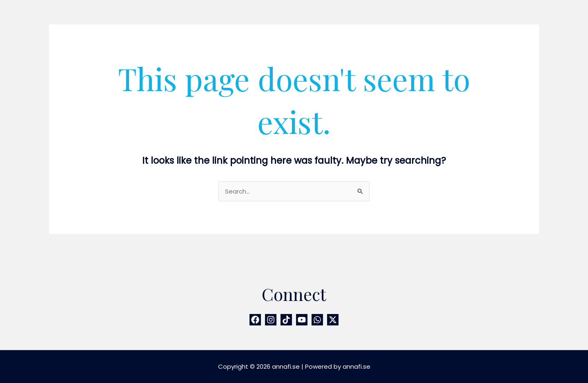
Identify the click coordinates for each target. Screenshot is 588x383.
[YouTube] (302, 320)
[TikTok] (286, 320)
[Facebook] (255, 320)
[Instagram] (271, 320)
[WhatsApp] (317, 320)
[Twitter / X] (333, 320)
